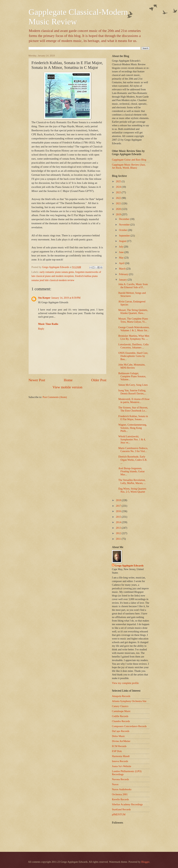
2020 (119, 209)
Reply (41, 329)
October (123, 230)
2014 (119, 522)
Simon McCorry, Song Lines (133, 385)
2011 (119, 539)
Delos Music (118, 736)
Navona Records (120, 779)
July (121, 247)
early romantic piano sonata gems (57, 272)
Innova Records (120, 761)
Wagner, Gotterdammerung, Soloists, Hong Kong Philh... (133, 428)
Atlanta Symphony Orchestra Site (129, 701)
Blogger (145, 862)
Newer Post (37, 380)
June (122, 252)
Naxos (115, 784)
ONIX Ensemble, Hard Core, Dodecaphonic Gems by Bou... (133, 356)
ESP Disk (117, 751)
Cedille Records (120, 716)
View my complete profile (125, 683)
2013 (119, 528)
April (122, 263)
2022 (119, 198)
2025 (119, 181)
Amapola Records (121, 696)
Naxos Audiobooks (122, 789)
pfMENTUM (119, 814)
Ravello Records (120, 799)
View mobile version (67, 387)
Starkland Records (121, 809)
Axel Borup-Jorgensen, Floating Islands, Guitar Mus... (131, 471)
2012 (119, 533)
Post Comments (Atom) (55, 397)
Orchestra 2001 (120, 794)
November (125, 225)
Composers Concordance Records (129, 726)
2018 (119, 500)
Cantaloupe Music (121, 711)
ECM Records (119, 746)
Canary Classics (120, 706)
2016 (119, 511)
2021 (119, 203)
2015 (119, 517)
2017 (119, 506)
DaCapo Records (121, 731)
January (123, 280)
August (123, 241)
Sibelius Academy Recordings (127, 804)
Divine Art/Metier (121, 741)
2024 (119, 187)
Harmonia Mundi (121, 756)
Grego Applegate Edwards (129, 566)
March (123, 269)
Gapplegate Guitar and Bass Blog (129, 160)
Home (68, 380)
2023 (119, 192)
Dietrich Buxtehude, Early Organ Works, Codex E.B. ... (133, 460)
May (122, 258)
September (125, 236)
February (124, 274)
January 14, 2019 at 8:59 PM (66, 298)
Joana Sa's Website (122, 766)
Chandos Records (121, 721)
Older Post (99, 380)
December (125, 219)
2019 (119, 214)
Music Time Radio (48, 324)
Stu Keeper (44, 298)
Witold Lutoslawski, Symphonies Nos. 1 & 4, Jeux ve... (132, 440)
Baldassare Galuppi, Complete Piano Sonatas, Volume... (132, 376)
